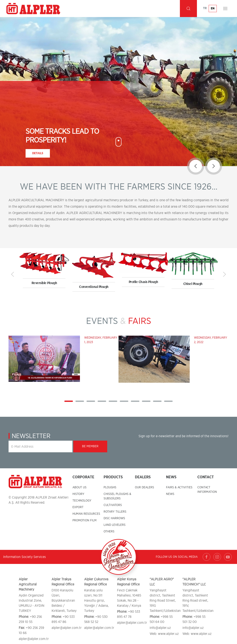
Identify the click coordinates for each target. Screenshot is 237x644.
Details (38, 153)
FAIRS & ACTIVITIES (179, 487)
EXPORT (78, 507)
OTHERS (109, 532)
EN (213, 9)
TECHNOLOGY (82, 501)
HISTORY (78, 494)
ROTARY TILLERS (115, 512)
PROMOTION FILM (85, 520)
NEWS (170, 494)
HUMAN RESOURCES (86, 514)
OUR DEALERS (145, 487)
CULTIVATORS (113, 505)
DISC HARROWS (114, 518)
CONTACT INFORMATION (207, 490)
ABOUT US (79, 487)
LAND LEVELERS (115, 525)
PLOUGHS (110, 487)
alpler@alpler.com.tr (34, 639)
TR (205, 8)
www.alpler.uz (168, 634)
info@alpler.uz (160, 628)
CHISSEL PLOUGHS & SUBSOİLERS (117, 496)
